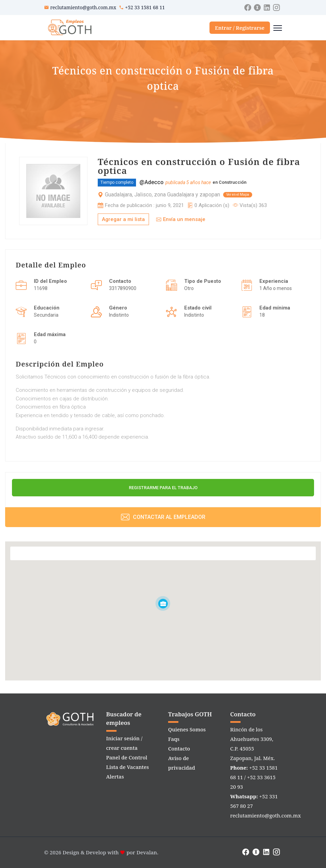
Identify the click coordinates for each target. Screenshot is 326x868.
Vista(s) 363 (250, 205)
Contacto (179, 748)
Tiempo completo (117, 182)
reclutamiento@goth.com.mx (83, 7)
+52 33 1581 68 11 (145, 7)
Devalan (147, 852)
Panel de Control (127, 757)
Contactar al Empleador (163, 517)
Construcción (233, 182)
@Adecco (152, 182)
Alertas (115, 776)
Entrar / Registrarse (240, 28)
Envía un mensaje (181, 219)
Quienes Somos (187, 729)
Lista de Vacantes (128, 767)
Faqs (174, 739)
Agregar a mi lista (123, 219)
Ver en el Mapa (238, 195)
